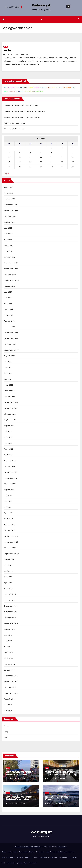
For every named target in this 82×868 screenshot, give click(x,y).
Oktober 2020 (10, 548)
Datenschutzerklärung (27, 852)
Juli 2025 (8, 228)
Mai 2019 (8, 647)
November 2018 (11, 682)
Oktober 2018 (10, 687)
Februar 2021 (10, 525)
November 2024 (11, 269)
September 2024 (11, 280)
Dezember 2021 (11, 472)
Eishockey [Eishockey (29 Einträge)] (20, 88)
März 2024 (9, 315)
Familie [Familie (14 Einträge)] (61, 88)
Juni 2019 (8, 641)
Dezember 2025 (11, 205)
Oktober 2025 (10, 216)
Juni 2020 (8, 571)
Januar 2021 (9, 530)
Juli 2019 (8, 635)
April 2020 (8, 583)
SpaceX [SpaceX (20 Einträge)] (6, 91)
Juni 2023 (8, 368)
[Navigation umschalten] (41, 20)
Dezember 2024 (11, 263)
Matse (25, 55)
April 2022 (8, 449)
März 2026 (9, 193)
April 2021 (8, 513)
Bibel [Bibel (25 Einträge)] (26, 88)
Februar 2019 (10, 664)
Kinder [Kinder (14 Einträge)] (54, 88)
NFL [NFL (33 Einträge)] (23, 91)
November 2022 (11, 408)
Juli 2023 (8, 362)
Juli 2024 (8, 292)
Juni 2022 (8, 437)
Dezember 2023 (11, 333)
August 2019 (9, 629)
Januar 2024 (9, 327)
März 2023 (9, 385)
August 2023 (9, 356)
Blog (6, 47)
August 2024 (9, 286)
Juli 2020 (8, 565)
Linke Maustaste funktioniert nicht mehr (60, 852)
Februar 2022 (10, 461)
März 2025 (9, 251)
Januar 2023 (9, 397)
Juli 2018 (8, 705)
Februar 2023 (10, 391)
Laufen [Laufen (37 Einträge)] (30, 88)
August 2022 (9, 426)
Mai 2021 (8, 507)
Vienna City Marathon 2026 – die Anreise (22, 117)
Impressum (40, 852)
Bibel (6, 726)
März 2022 (9, 455)
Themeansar (62, 847)
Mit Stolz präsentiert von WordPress (28, 847)
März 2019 (8, 658)
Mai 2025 (8, 240)
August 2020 (9, 560)
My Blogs (20, 858)
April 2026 (8, 187)
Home (4, 852)
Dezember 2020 (11, 536)
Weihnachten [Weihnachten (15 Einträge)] (12, 91)
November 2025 (11, 211)
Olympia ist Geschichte (14, 129)
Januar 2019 (9, 670)
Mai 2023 (8, 373)
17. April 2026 (13, 803)
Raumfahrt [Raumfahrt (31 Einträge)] (67, 88)
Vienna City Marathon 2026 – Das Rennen (22, 106)
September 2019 (11, 623)
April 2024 (8, 309)
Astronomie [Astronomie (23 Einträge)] (39, 91)
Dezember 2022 (11, 403)
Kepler (7, 50)
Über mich (29, 858)
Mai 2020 (8, 577)
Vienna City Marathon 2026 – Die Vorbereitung (24, 112)
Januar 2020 (9, 600)
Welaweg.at (41, 5)
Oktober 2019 (10, 618)
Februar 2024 (10, 321)
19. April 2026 (14, 778)
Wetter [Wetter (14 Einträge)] (33, 91)
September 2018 (11, 693)
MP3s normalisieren (9, 858)
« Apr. (6, 173)
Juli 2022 (8, 432)
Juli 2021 (8, 496)
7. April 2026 (52, 803)
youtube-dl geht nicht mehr (27, 863)
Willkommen (11, 863)
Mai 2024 (8, 304)
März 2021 (8, 519)
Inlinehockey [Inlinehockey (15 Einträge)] (43, 88)
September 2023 (11, 350)
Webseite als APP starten (68, 858)
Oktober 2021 (10, 484)
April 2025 (8, 245)
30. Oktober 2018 (13, 55)
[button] (79, 19)
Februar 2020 (10, 594)
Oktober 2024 (10, 275)
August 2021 (9, 490)
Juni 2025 (8, 234)
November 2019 (11, 612)
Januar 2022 (9, 466)
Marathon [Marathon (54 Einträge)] (12, 88)
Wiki (6, 738)
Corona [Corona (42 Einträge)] (36, 88)
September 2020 (11, 554)
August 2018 (9, 699)
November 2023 (11, 339)
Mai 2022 (8, 443)
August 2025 (9, 222)
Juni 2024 (8, 298)
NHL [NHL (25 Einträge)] (57, 88)
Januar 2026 (9, 199)
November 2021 (11, 478)
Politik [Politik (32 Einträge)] (18, 91)
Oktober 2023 (10, 344)
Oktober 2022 (10, 414)
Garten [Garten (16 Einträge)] (73, 88)
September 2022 (11, 420)
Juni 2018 (8, 711)
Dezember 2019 (11, 606)
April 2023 (8, 379)
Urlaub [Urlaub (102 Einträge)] (28, 91)
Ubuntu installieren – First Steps (46, 858)
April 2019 (8, 653)
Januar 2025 (9, 257)
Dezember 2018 (11, 676)
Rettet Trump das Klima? (15, 123)
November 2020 (11, 542)
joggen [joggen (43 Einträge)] (49, 88)
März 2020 (9, 589)
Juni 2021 (8, 501)
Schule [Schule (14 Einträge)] (6, 88)
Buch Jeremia (12, 852)
